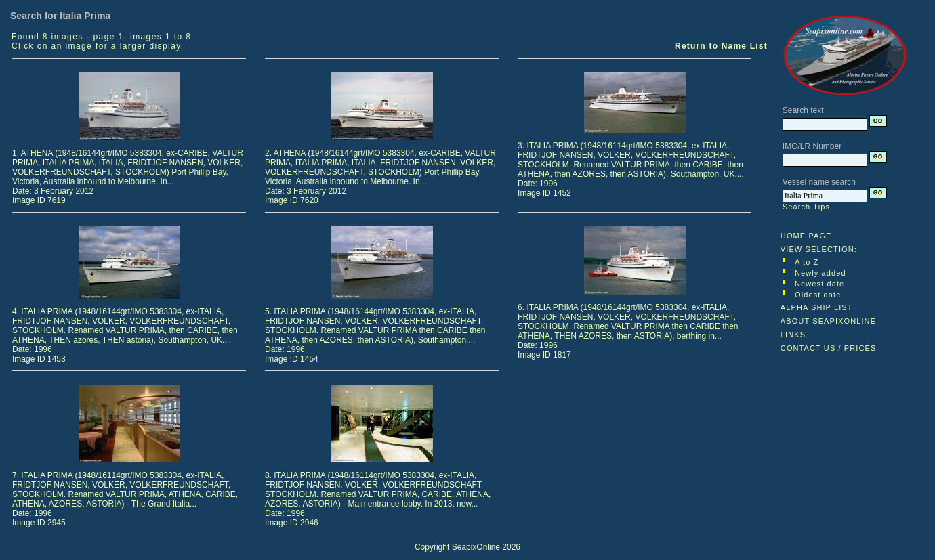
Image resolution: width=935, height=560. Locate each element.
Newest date (819, 284)
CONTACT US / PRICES (829, 348)
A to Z (807, 262)
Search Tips (806, 207)
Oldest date (818, 295)
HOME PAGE (806, 236)
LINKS (793, 335)
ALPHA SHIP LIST (817, 307)
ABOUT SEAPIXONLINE (828, 321)
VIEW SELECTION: (819, 249)
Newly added (820, 273)
